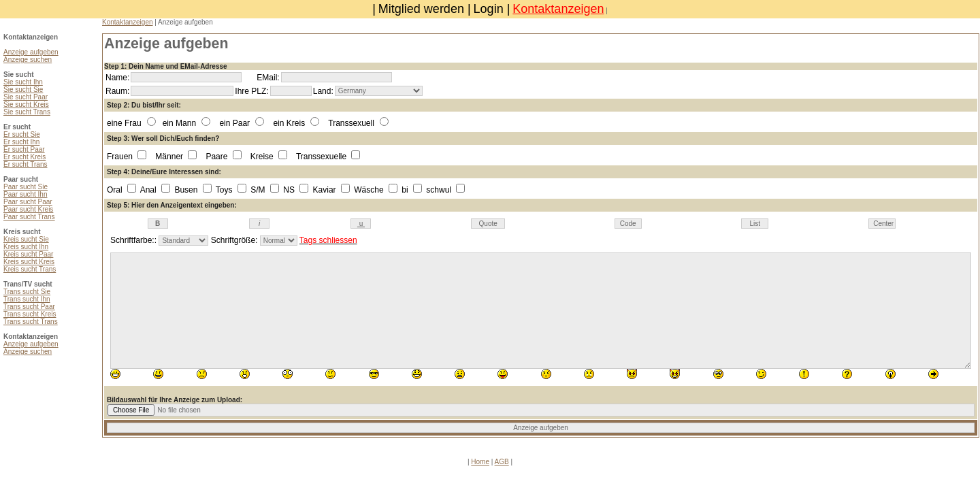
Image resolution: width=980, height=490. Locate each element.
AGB (502, 462)
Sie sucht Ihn (23, 82)
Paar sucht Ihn (25, 194)
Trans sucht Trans (31, 322)
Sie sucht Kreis (26, 104)
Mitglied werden (421, 9)
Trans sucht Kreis (30, 314)
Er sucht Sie (22, 134)
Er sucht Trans (25, 164)
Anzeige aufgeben (31, 52)
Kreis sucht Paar (28, 254)
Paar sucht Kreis (28, 209)
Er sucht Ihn (21, 142)
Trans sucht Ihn (27, 299)
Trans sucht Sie (27, 292)
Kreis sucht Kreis (29, 262)
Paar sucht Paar (28, 202)
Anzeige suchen (28, 60)
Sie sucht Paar (26, 97)
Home (480, 462)
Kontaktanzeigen (558, 9)
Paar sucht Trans (29, 217)
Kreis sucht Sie (26, 239)
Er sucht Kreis (24, 157)
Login (489, 9)
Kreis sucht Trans (30, 269)
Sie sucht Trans (27, 112)
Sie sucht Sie (23, 89)
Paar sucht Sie (26, 187)
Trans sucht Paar (29, 307)
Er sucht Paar (24, 149)
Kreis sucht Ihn (26, 247)
